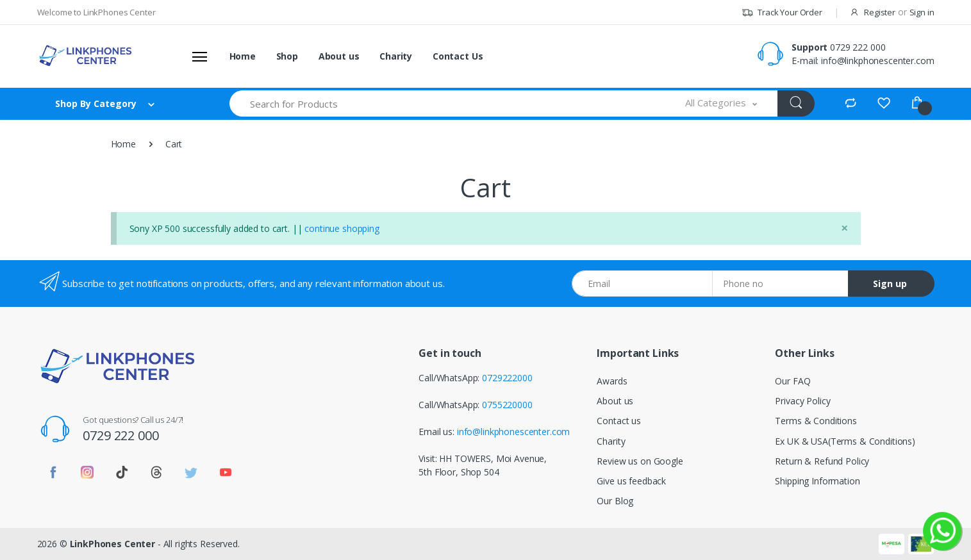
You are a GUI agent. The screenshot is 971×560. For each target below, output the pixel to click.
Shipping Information (817, 481)
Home (243, 56)
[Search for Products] (448, 103)
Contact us (619, 421)
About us (339, 56)
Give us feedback (631, 481)
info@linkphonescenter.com (877, 61)
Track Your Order (782, 12)
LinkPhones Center (113, 544)
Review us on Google (640, 461)
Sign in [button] (922, 12)
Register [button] (880, 12)
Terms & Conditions (816, 421)
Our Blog (615, 501)
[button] (721, 103)
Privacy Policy (802, 401)
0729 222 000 (858, 47)
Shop (287, 56)
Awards (612, 381)
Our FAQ (793, 381)
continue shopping (342, 228)
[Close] (844, 228)
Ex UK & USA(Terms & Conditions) (845, 441)
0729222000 (507, 378)
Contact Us (458, 56)
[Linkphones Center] (85, 56)
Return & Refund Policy (822, 461)
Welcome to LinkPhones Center (96, 12)
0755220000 (507, 405)
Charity (396, 56)
